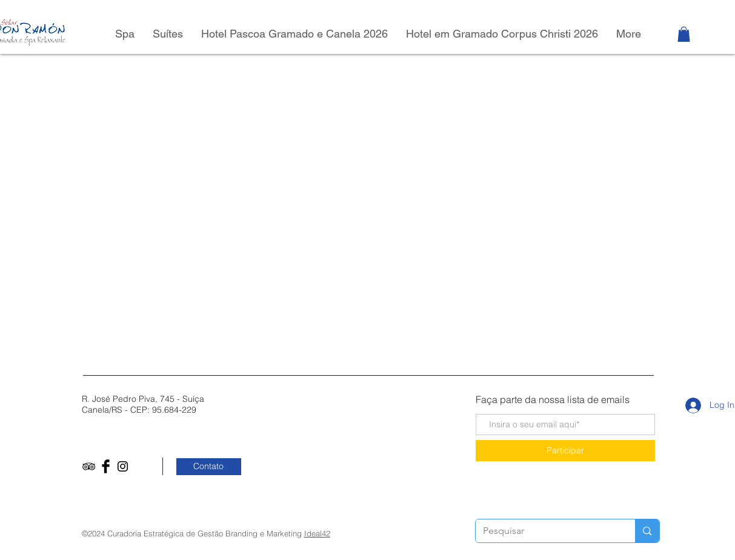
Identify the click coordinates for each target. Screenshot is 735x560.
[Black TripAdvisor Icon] (89, 466)
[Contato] (209, 467)
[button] (684, 34)
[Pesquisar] (547, 531)
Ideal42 (317, 533)
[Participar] (565, 451)
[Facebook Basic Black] (106, 466)
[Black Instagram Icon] (123, 466)
